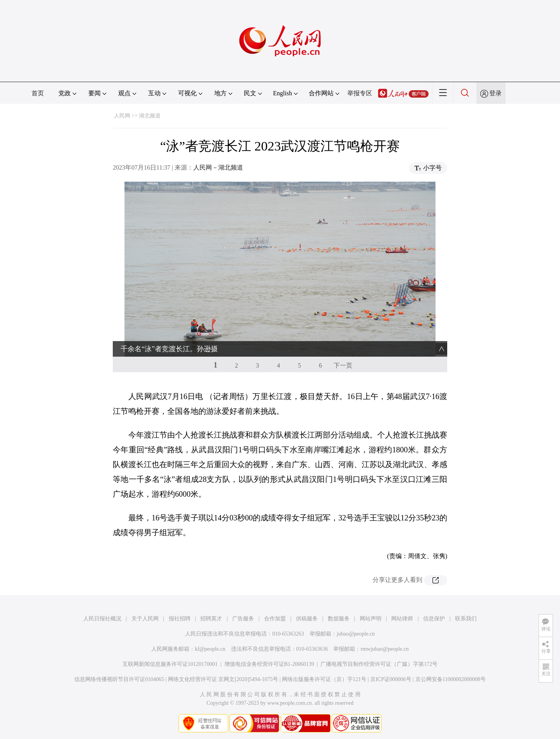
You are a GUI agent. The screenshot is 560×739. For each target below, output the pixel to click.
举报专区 (360, 93)
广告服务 (243, 619)
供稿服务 (307, 619)
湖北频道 (150, 116)
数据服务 (339, 619)
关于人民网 (145, 619)
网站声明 (371, 619)
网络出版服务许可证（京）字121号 (324, 679)
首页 (38, 93)
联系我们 (466, 619)
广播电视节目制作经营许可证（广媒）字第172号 (379, 664)
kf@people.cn (210, 649)
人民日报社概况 (102, 619)
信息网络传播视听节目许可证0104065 (119, 679)
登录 (495, 93)
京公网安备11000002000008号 (451, 679)
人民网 (122, 116)
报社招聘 (180, 619)
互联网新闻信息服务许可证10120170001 (170, 664)
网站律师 (402, 619)
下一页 (343, 365)
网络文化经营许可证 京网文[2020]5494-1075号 (223, 679)
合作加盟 (275, 619)
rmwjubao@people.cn (385, 649)
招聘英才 (211, 619)
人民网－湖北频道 (218, 167)
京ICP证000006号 (391, 679)
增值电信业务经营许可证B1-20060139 (269, 664)
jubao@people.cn (356, 634)
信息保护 (434, 619)
